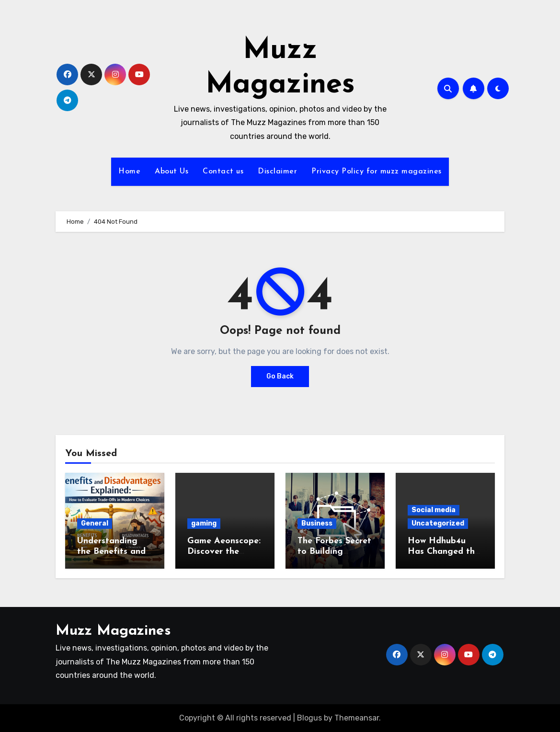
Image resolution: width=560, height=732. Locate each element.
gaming (204, 523)
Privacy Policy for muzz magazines (377, 172)
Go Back (280, 376)
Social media (434, 510)
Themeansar (357, 718)
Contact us (223, 172)
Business (317, 523)
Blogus (309, 718)
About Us (171, 172)
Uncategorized (438, 523)
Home (129, 172)
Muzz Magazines (113, 631)
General (95, 523)
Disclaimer (277, 172)
